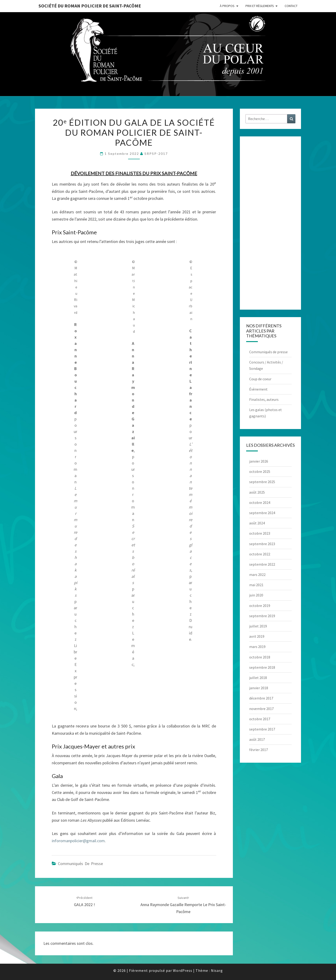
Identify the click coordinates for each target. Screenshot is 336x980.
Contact (291, 6)
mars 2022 (257, 575)
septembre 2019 (262, 616)
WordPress (183, 970)
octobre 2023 (260, 533)
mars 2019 (257, 647)
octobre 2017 (260, 719)
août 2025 (257, 492)
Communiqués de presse (80, 864)
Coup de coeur (260, 379)
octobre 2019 (260, 606)
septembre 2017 (262, 729)
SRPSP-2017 (156, 154)
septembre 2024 (262, 513)
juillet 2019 (258, 626)
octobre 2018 (260, 657)
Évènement (258, 389)
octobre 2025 (260, 471)
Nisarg (217, 970)
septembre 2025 (262, 482)
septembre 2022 (262, 564)
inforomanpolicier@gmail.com (78, 841)
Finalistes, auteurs (264, 399)
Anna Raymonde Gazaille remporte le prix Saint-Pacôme (183, 905)
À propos (227, 6)
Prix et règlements (260, 6)
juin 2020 (256, 595)
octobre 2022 (260, 554)
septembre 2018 (262, 667)
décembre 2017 (261, 698)
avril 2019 (257, 636)
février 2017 (259, 750)
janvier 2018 (259, 688)
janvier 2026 (259, 461)
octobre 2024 (260, 502)
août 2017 (257, 739)
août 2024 (257, 523)
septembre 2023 (262, 544)
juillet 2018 (258, 678)
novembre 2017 (261, 709)
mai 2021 (256, 585)
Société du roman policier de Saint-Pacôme (90, 6)
